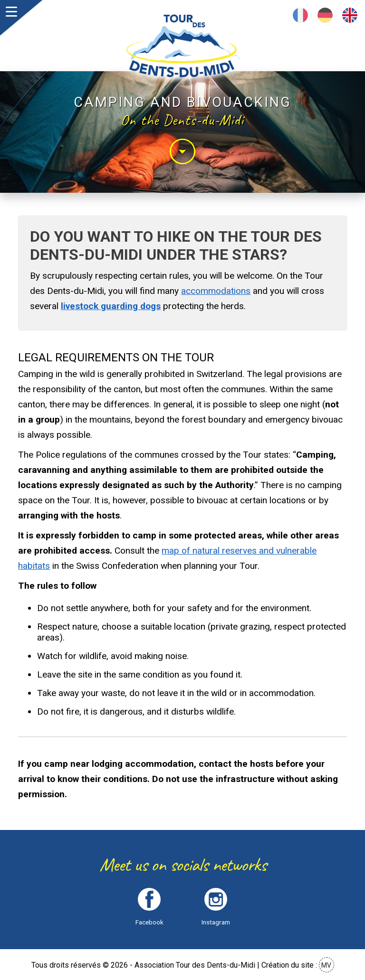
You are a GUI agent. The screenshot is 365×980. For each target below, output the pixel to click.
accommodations (216, 291)
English (350, 15)
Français (300, 15)
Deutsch (325, 15)
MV (326, 965)
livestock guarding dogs (111, 306)
